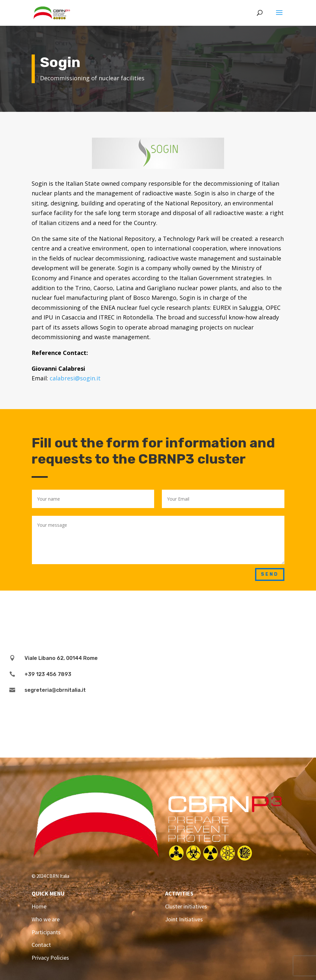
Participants (46, 932)
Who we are (46, 919)
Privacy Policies (50, 958)
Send (270, 574)
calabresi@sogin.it (75, 378)
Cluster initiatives (186, 906)
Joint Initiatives (184, 919)
